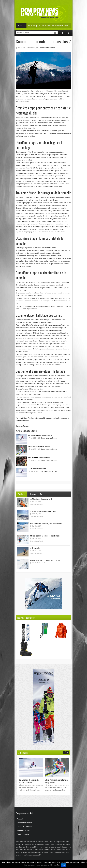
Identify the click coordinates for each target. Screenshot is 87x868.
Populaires (22, 494)
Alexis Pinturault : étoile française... (40, 446)
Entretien (32, 48)
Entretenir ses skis (22, 91)
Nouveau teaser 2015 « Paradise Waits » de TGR (45, 560)
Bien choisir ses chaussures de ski (39, 457)
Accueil (20, 819)
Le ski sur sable (35, 548)
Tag (41, 494)
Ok (64, 865)
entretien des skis (23, 421)
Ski (37, 48)
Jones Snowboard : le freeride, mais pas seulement (46, 523)
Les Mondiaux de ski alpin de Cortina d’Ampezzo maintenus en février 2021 (50, 26)
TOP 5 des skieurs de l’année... (38, 469)
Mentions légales (24, 830)
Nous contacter (23, 834)
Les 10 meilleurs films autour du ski (41, 499)
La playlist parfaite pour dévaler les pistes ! (43, 511)
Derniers (33, 494)
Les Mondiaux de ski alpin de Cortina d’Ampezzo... (29, 781)
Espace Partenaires (25, 823)
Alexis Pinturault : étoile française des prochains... (57, 781)
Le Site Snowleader (25, 826)
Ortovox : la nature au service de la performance (45, 536)
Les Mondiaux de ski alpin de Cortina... (40, 435)
